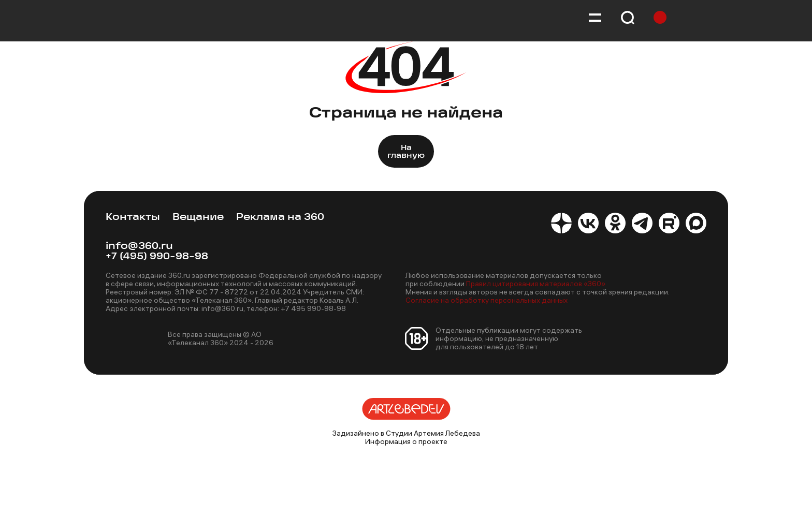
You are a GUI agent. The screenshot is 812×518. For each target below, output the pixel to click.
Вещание (198, 218)
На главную (406, 152)
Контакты (133, 218)
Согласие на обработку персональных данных (487, 300)
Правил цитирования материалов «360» (536, 284)
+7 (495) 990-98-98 (157, 257)
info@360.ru (139, 247)
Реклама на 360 (280, 218)
